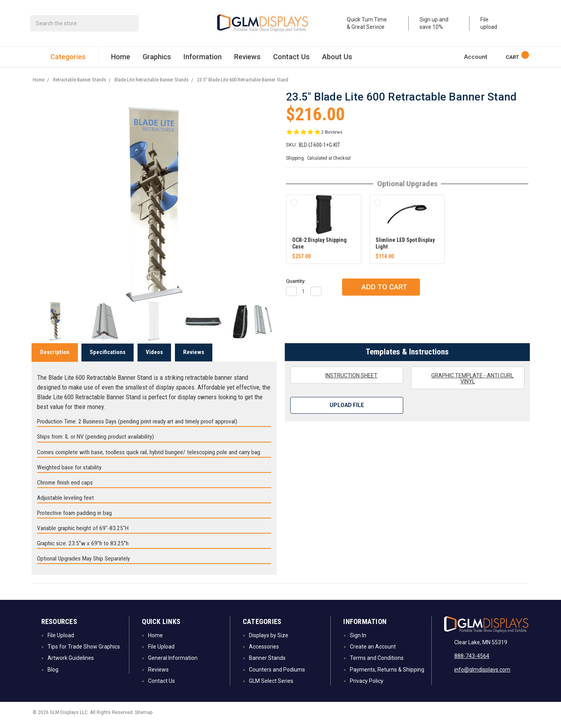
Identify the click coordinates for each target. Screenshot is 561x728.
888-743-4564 (472, 661)
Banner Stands (267, 663)
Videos (154, 357)
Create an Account (373, 651)
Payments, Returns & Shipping (387, 674)
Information (203, 58)
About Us (337, 58)
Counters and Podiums (277, 674)
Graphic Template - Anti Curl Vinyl (467, 383)
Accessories (264, 651)
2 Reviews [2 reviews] (332, 137)
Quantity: (296, 286)
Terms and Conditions (377, 663)
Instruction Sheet (347, 380)
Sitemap (144, 717)
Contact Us (291, 58)
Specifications (108, 357)
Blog (53, 674)
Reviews (247, 58)
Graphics (157, 58)
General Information (173, 663)
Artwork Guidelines (71, 663)
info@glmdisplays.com (482, 674)
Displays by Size (269, 640)
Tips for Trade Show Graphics (84, 651)
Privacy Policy (367, 686)
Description (55, 357)
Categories (66, 59)
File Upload (61, 640)
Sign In (358, 640)
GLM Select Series (271, 686)
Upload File (347, 410)
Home (121, 58)
